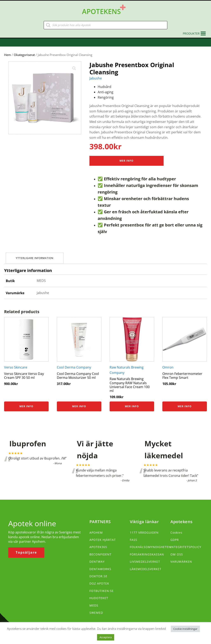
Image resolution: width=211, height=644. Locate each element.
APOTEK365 (98, 543)
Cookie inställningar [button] (185, 629)
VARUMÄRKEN (181, 558)
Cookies (176, 529)
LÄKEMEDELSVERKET (146, 565)
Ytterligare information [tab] (35, 255)
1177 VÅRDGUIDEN (144, 529)
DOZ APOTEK (99, 580)
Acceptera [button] (106, 637)
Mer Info (127, 158)
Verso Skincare (16, 364)
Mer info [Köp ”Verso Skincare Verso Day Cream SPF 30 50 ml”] (26, 402)
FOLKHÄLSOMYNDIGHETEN (150, 543)
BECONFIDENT (100, 550)
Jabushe (96, 75)
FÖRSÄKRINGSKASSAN (147, 550)
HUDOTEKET (99, 594)
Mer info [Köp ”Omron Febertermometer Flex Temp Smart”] (185, 402)
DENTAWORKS (100, 565)
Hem (8, 52)
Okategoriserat (24, 52)
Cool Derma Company (74, 364)
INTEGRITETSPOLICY (186, 543)
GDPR (175, 536)
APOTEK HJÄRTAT (103, 536)
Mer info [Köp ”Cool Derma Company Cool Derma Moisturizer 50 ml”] (79, 402)
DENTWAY (97, 558)
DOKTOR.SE (98, 572)
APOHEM (96, 529)
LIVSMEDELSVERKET (145, 558)
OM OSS (177, 550)
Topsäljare (26, 549)
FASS (134, 536)
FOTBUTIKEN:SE (102, 587)
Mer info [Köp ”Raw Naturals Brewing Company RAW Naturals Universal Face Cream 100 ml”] (132, 402)
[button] (191, 30)
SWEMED (96, 609)
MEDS (94, 601)
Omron (168, 364)
